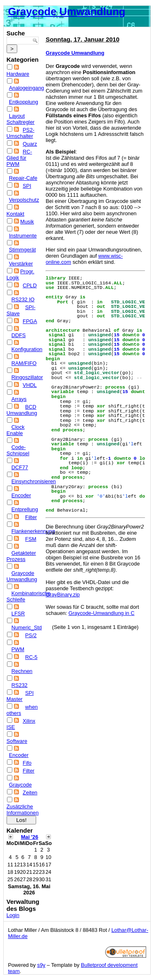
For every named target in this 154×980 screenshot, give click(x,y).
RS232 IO (23, 299)
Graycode (20, 785)
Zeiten (30, 793)
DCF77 (20, 467)
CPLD (30, 285)
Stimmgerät (22, 250)
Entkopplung (24, 102)
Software (17, 741)
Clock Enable (16, 430)
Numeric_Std (27, 627)
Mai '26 (30, 837)
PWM (18, 649)
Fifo (27, 763)
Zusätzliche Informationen (23, 810)
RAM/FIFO (24, 363)
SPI (27, 186)
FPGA (30, 321)
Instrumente (23, 236)
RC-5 (31, 657)
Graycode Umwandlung (67, 12)
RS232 (20, 685)
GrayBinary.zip (63, 595)
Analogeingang (26, 88)
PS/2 (31, 635)
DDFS (19, 335)
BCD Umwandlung (22, 410)
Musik (27, 222)
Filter (31, 517)
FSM (31, 539)
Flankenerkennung (33, 531)
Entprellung (25, 509)
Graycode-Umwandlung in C (102, 613)
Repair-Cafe (23, 178)
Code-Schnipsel (18, 450)
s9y (41, 965)
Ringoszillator (27, 377)
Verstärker (21, 264)
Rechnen (22, 671)
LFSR (18, 613)
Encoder (21, 495)
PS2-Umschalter (21, 133)
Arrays (19, 399)
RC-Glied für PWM (19, 158)
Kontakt (15, 214)
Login (13, 915)
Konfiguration (27, 349)
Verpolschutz (24, 200)
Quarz (30, 144)
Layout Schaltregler (21, 119)
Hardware (18, 74)
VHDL (30, 385)
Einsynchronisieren (34, 481)
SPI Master (20, 696)
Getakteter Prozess (21, 556)
